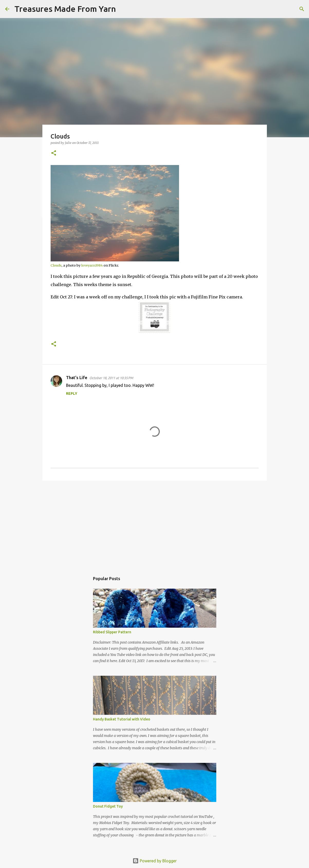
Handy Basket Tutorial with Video (122, 719)
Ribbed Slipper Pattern (112, 632)
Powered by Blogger (155, 861)
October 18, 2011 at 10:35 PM (111, 378)
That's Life (77, 378)
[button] (54, 153)
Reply (72, 394)
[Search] (123, 9)
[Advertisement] (155, 524)
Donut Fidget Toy (108, 806)
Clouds (56, 265)
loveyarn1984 (92, 265)
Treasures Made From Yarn (65, 9)
